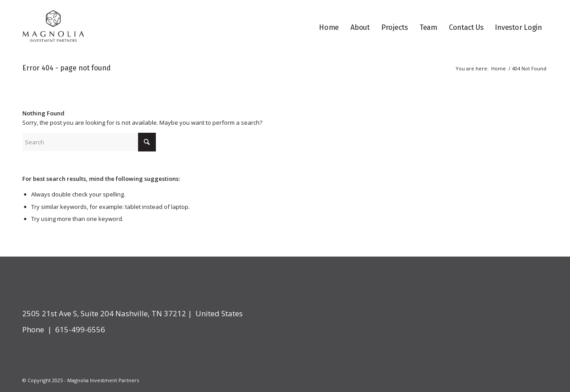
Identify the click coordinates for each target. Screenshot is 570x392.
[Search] (89, 142)
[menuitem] (329, 28)
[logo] (53, 28)
